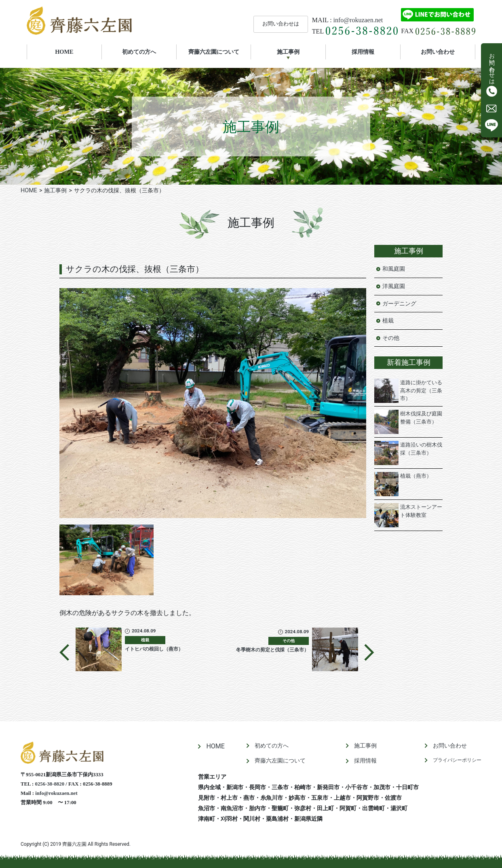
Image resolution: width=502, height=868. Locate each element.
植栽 (388, 321)
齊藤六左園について (214, 52)
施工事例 (288, 52)
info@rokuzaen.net (358, 20)
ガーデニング (399, 304)
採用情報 (363, 52)
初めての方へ (139, 52)
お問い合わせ (438, 52)
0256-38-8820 (50, 784)
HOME (75, 51)
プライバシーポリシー (457, 760)
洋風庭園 (394, 286)
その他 (391, 338)
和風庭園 (394, 269)
